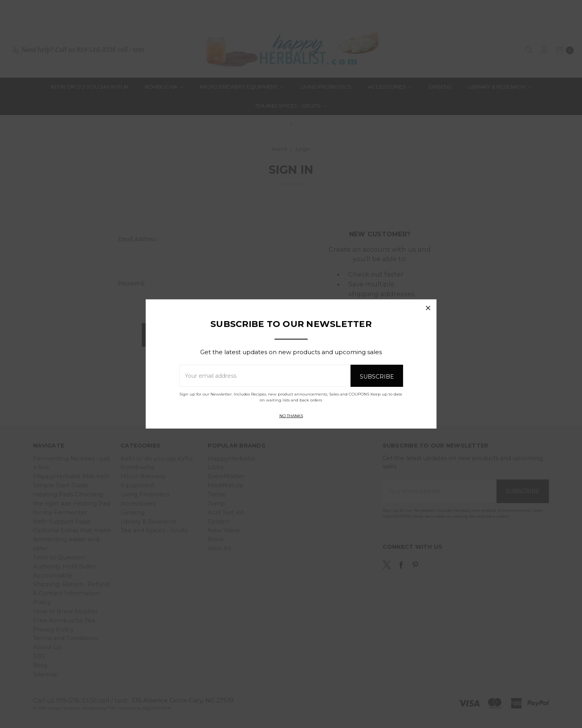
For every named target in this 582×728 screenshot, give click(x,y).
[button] (428, 308)
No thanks (291, 416)
